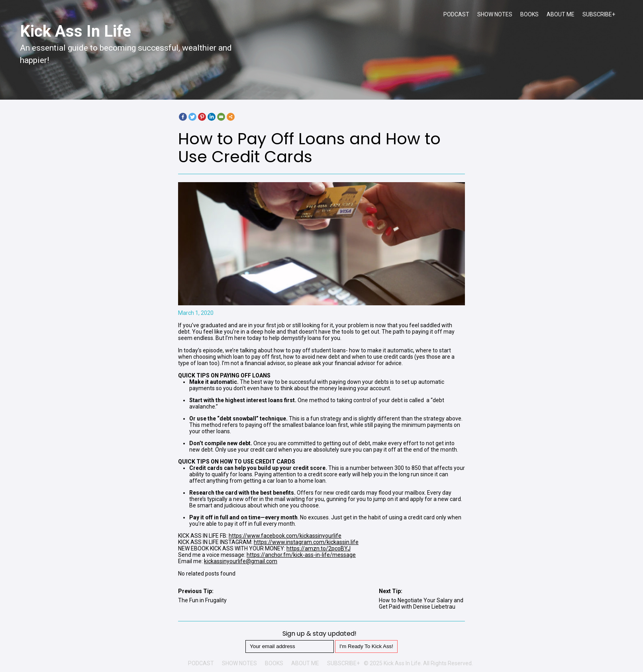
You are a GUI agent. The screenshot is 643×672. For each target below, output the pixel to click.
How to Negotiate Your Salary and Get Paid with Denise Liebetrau (421, 603)
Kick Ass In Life (75, 31)
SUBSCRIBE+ (599, 14)
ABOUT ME (561, 14)
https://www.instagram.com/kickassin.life (306, 542)
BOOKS (529, 14)
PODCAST (456, 14)
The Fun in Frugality (202, 600)
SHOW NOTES (495, 14)
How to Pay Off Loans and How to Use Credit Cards (309, 148)
